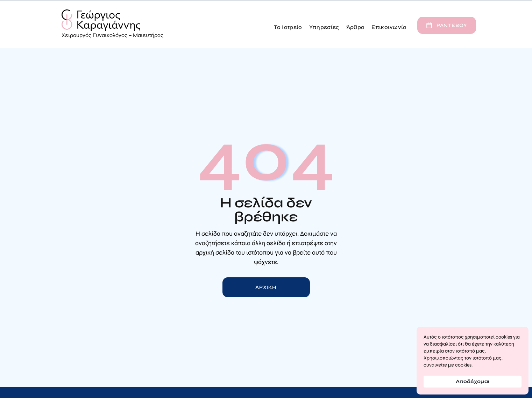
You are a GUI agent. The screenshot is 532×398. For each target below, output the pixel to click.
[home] (113, 24)
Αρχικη (266, 287)
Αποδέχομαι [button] (473, 381)
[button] (288, 26)
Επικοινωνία (389, 27)
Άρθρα (356, 27)
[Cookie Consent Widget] (473, 361)
